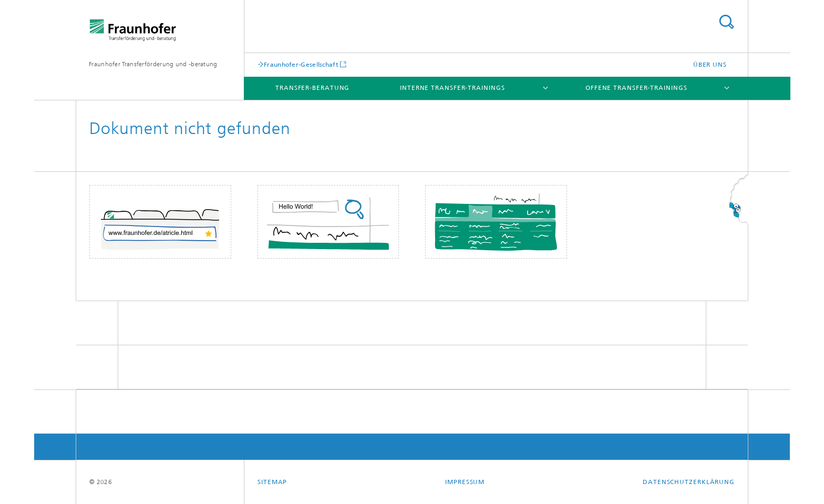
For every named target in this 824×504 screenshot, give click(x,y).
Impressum (465, 482)
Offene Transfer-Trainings (636, 88)
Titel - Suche (726, 22)
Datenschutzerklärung (689, 482)
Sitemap (272, 482)
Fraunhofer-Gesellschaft (301, 64)
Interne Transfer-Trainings (452, 88)
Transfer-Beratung (312, 88)
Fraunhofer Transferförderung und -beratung (153, 64)
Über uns (710, 65)
